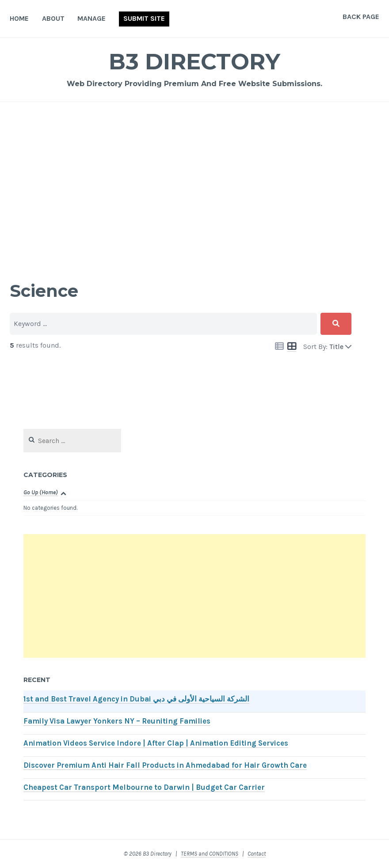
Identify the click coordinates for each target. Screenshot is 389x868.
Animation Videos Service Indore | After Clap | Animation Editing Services (156, 743)
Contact (257, 854)
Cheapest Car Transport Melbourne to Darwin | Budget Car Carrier (144, 787)
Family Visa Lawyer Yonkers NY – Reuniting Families (117, 721)
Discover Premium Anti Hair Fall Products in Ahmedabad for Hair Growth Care (165, 765)
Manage (92, 18)
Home (19, 18)
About (53, 18)
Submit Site (144, 18)
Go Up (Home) (41, 492)
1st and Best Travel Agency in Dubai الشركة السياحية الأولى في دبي (136, 699)
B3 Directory (194, 62)
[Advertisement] (194, 179)
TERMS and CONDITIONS (210, 854)
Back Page (361, 17)
